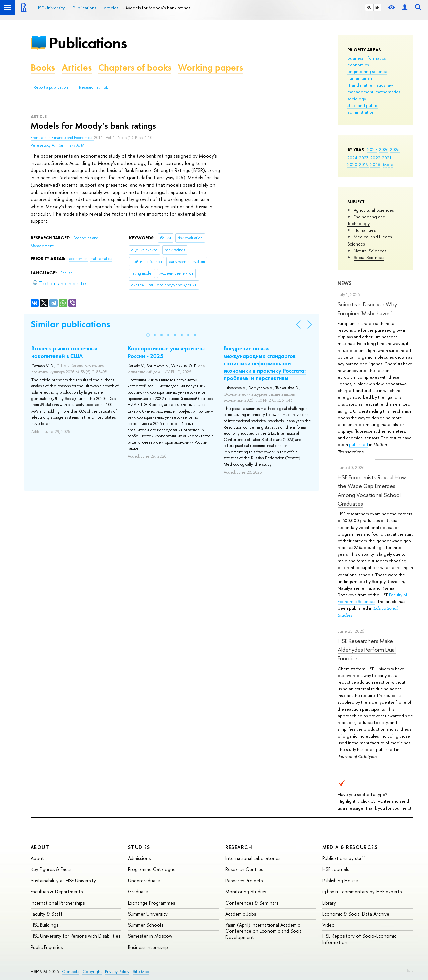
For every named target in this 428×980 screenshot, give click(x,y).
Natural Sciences (370, 251)
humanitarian (360, 78)
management (360, 92)
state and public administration (363, 109)
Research (239, 847)
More (388, 164)
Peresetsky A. (43, 145)
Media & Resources (350, 847)
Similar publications (70, 324)
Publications (88, 43)
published (359, 444)
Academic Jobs (241, 914)
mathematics (388, 92)
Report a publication (51, 87)
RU (369, 7)
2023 (364, 158)
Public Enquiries (47, 947)
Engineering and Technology (366, 220)
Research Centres (244, 869)
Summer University (148, 914)
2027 (372, 149)
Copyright (92, 971)
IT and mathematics (366, 85)
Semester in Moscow (150, 936)
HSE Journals (336, 869)
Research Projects (244, 881)
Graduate (138, 892)
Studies (139, 847)
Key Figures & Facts (51, 869)
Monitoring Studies (246, 892)
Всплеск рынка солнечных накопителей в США (65, 352)
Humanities (365, 230)
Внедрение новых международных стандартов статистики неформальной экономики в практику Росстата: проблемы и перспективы (265, 363)
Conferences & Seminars (252, 903)
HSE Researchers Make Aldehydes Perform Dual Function (367, 650)
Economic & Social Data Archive (356, 914)
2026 (384, 149)
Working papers (210, 68)
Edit (410, 970)
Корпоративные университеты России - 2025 (166, 352)
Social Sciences (369, 257)
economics (358, 65)
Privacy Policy (117, 971)
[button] (148, 335)
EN (377, 7)
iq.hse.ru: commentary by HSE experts (362, 892)
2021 (387, 158)
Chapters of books (135, 68)
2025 (395, 149)
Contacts (70, 971)
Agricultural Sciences (374, 210)
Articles (77, 68)
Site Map (141, 971)
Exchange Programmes (151, 903)
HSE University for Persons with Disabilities (76, 936)
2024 (352, 158)
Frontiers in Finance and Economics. (62, 138)
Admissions (139, 858)
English (66, 273)
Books (43, 68)
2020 (352, 164)
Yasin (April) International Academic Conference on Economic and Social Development (264, 931)
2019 (364, 164)
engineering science (367, 71)
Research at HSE (93, 87)
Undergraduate (144, 881)
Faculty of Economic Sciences (372, 598)
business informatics (366, 58)
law (390, 85)
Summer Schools (146, 925)
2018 (375, 164)
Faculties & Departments (57, 892)
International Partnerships (58, 903)
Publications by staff (344, 858)
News (345, 283)
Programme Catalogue (152, 869)
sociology (357, 99)
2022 (375, 158)
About (40, 847)
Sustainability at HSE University (63, 881)
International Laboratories (253, 858)
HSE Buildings (44, 925)
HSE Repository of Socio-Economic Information (359, 939)
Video (329, 925)
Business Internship (148, 947)
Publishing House (340, 881)
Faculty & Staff (47, 914)
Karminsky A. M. (71, 145)
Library (329, 903)
